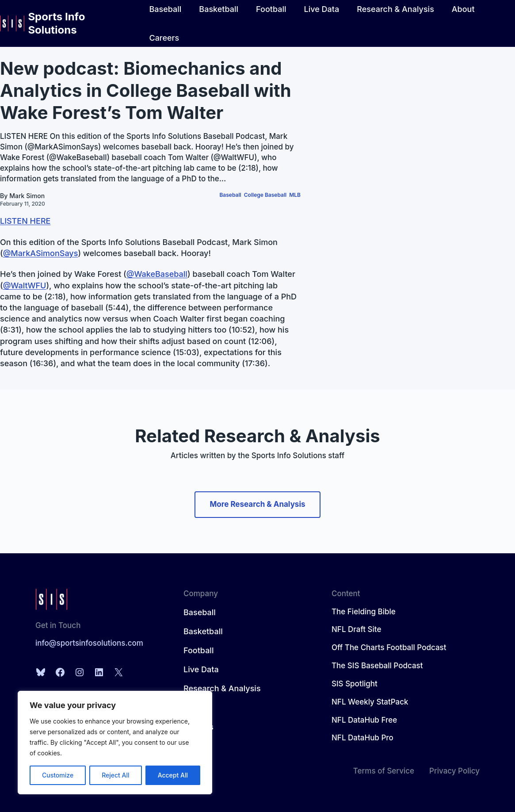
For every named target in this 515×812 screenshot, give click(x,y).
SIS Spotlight (355, 684)
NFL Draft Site (356, 629)
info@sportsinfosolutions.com (89, 643)
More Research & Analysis (257, 504)
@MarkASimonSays (41, 253)
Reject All (115, 775)
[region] (115, 743)
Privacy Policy (454, 771)
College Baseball (265, 195)
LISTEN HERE (25, 221)
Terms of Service (384, 771)
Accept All (173, 775)
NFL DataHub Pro (362, 738)
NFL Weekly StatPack (370, 702)
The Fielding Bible (364, 612)
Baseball (230, 195)
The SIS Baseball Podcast (377, 666)
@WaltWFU (25, 285)
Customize (58, 775)
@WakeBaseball (157, 274)
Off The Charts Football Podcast (389, 647)
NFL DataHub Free (364, 720)
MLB (295, 195)
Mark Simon (27, 196)
